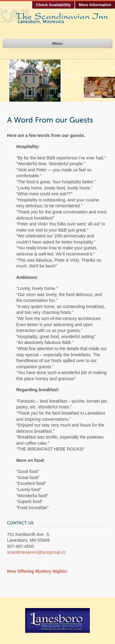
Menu (58, 43)
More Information (95, 5)
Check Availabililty (53, 5)
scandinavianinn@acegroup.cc (36, 552)
